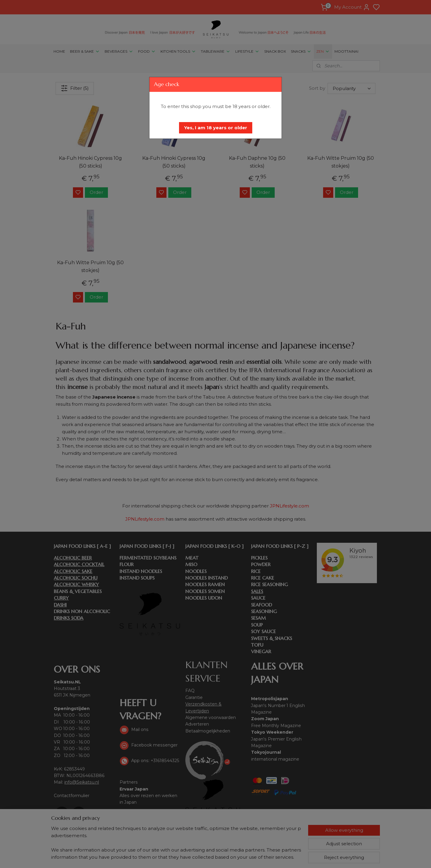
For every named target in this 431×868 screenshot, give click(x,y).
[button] (216, 128)
